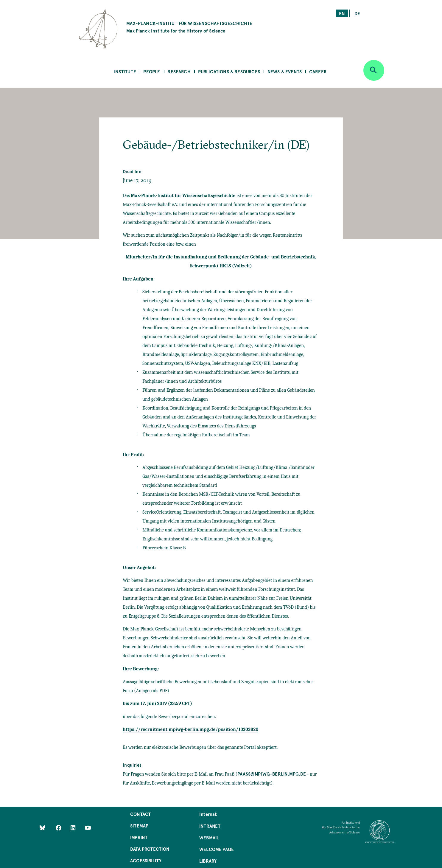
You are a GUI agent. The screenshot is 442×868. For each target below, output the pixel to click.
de (357, 13)
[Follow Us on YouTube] (88, 828)
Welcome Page (217, 849)
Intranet (210, 826)
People (152, 71)
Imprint (139, 837)
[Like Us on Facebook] (59, 828)
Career (318, 71)
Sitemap (139, 826)
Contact (140, 814)
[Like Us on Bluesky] (42, 828)
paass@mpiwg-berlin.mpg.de (272, 774)
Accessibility (146, 860)
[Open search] (374, 70)
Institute (125, 71)
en (342, 13)
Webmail (209, 837)
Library (208, 861)
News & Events (285, 71)
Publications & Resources (229, 71)
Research (179, 71)
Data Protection (150, 849)
